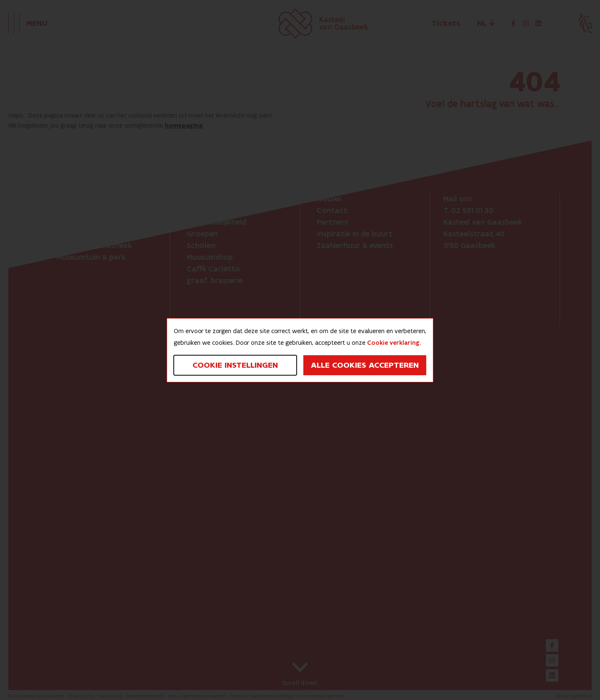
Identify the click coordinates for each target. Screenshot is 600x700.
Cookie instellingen (235, 365)
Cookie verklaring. (394, 343)
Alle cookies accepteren (365, 365)
